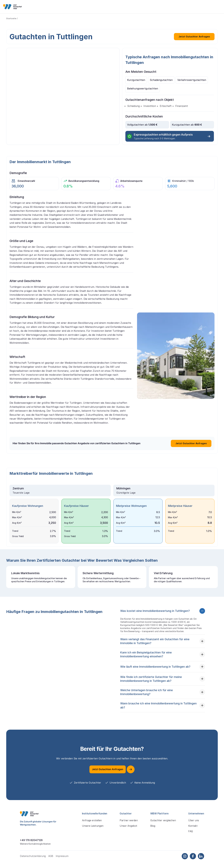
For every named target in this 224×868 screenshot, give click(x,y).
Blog (153, 831)
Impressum (62, 861)
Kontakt (193, 831)
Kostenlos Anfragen (206, 7)
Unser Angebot (128, 831)
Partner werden (129, 826)
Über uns (194, 826)
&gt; (63, 96)
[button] (163, 616)
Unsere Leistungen (93, 831)
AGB (51, 861)
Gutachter (85, 7)
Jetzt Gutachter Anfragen (194, 37)
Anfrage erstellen (92, 826)
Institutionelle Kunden (61, 7)
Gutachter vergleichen (163, 826)
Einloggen (183, 7)
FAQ (191, 837)
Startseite (11, 18)
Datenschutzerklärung (33, 861)
